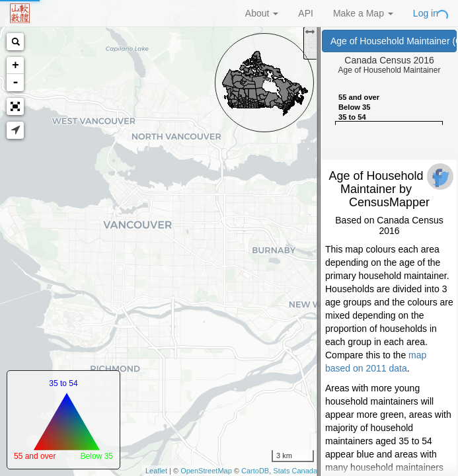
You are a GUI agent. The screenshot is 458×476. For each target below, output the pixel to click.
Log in (426, 13)
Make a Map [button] (363, 13)
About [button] (262, 13)
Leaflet (156, 471)
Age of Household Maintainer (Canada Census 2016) (394, 41)
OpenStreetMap (206, 471)
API (306, 13)
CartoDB (255, 471)
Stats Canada (295, 471)
